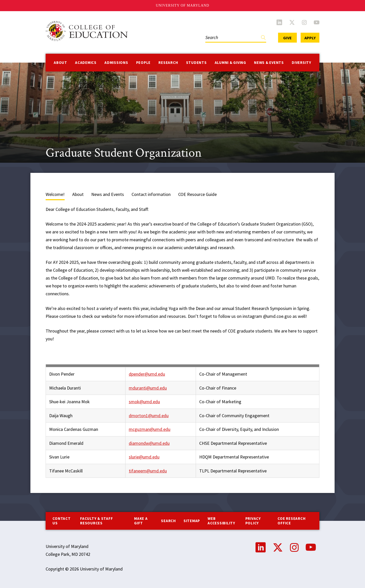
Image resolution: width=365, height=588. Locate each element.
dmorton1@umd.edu (149, 416)
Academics (86, 62)
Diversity (302, 62)
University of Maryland (183, 5)
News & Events (269, 62)
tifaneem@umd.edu (148, 471)
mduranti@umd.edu (148, 388)
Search (168, 521)
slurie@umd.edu (144, 457)
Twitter (292, 22)
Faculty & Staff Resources (96, 521)
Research (168, 62)
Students (196, 62)
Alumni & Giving (230, 62)
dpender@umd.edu (147, 374)
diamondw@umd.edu (149, 443)
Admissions (116, 62)
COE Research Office (291, 521)
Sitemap (192, 521)
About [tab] (78, 194)
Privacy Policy (253, 521)
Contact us (61, 521)
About (60, 62)
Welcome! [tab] (55, 194)
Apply (310, 38)
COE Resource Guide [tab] (197, 194)
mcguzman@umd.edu (150, 429)
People (143, 62)
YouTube (317, 22)
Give (287, 38)
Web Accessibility (221, 521)
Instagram (304, 22)
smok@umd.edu (144, 402)
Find (263, 39)
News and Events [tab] (108, 194)
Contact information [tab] (151, 194)
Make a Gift (141, 521)
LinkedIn (279, 22)
